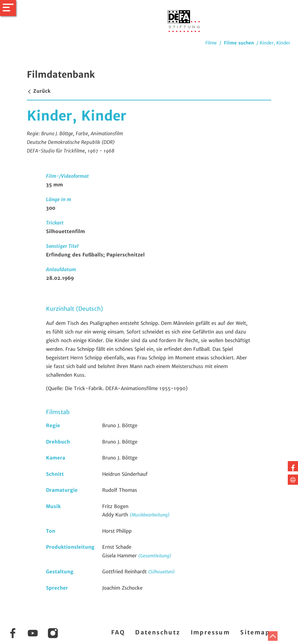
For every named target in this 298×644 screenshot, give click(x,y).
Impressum (210, 632)
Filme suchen (239, 43)
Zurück (39, 91)
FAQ (118, 632)
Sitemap (255, 632)
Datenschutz (158, 632)
